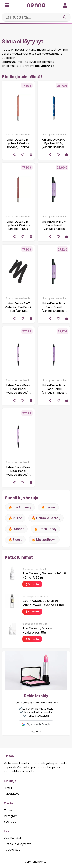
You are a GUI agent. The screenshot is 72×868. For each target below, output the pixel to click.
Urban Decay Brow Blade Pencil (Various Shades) (54, 225)
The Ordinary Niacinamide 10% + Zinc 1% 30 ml (44, 575)
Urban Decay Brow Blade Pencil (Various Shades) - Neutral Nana (18, 473)
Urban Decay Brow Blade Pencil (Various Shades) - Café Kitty (54, 391)
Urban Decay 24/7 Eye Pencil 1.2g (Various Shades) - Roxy (54, 145)
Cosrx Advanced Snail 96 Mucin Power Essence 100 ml (43, 603)
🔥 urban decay (45, 529)
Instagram (11, 816)
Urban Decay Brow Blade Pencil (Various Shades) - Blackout (54, 309)
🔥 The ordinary (20, 507)
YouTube (10, 822)
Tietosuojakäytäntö (18, 844)
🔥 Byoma (48, 507)
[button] (36, 724)
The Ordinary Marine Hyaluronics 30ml (37, 630)
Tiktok (8, 810)
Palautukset (12, 850)
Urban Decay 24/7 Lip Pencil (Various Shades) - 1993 (18, 225)
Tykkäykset (11, 794)
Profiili (8, 788)
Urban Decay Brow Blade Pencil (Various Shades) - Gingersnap (18, 391)
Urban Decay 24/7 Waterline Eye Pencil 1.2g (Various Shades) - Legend (18, 309)
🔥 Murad (15, 518)
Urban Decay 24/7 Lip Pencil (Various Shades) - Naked (18, 143)
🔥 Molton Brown (44, 540)
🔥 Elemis (15, 540)
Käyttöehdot (36, 731)
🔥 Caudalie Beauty (46, 518)
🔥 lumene (16, 529)
